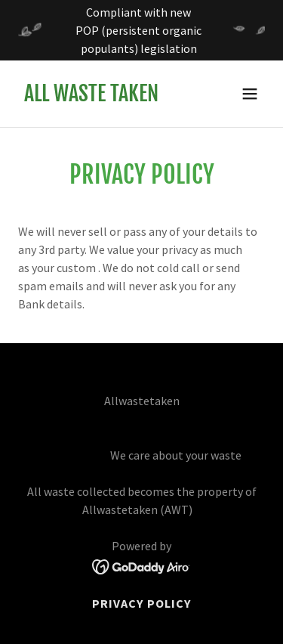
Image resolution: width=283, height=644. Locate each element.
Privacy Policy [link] (141, 603)
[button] (250, 94)
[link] (91, 97)
